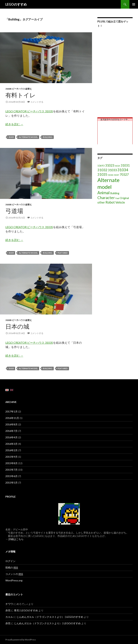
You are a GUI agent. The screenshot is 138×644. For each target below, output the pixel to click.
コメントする (37, 102)
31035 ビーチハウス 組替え (19, 89)
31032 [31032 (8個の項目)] (102, 170)
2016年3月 (11, 444)
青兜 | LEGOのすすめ (26, 610)
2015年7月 (11, 470)
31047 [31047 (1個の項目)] (116, 175)
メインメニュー (134, 4)
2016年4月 (11, 437)
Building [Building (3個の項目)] (115, 193)
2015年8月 (11, 463)
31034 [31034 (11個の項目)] (123, 170)
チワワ (9, 604)
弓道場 (14, 211)
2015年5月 (11, 483)
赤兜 (8, 610)
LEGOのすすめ (16, 4)
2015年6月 (11, 476)
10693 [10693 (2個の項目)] (101, 166)
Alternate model (28, 137)
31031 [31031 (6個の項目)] (125, 165)
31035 (11, 137)
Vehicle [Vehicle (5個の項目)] (120, 202)
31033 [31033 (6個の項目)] (112, 170)
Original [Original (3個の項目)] (124, 198)
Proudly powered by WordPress (21, 640)
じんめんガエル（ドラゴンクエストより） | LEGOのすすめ (50, 617)
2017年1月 (11, 411)
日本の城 (17, 326)
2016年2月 (11, 450)
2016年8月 (11, 424)
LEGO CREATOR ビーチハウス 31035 (29, 111)
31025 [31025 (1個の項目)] (117, 166)
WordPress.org (14, 580)
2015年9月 (11, 457)
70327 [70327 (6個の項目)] (124, 174)
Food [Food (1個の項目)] (117, 198)
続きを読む (14, 124)
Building (48, 137)
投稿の (12, 568)
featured (63, 253)
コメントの (14, 574)
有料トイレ (20, 95)
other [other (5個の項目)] (101, 202)
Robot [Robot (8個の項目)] (110, 202)
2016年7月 (11, 431)
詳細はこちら (16, 539)
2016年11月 (12, 418)
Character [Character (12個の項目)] (106, 198)
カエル (9, 617)
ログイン (10, 561)
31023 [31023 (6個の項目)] (110, 165)
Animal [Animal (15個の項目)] (103, 193)
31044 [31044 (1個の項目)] (111, 175)
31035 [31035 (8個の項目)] (102, 174)
